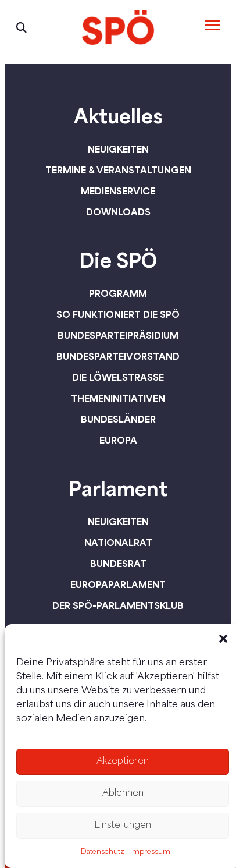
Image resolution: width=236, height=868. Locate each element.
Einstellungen (123, 826)
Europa (118, 440)
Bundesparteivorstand (118, 356)
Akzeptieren (123, 762)
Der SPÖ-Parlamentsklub (118, 605)
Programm (118, 293)
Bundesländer (118, 419)
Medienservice (118, 191)
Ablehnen (123, 794)
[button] (223, 639)
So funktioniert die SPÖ (118, 314)
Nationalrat (118, 543)
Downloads (118, 212)
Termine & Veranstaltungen (118, 170)
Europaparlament (118, 584)
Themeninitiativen (118, 398)
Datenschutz (103, 852)
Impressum (150, 852)
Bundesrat (118, 564)
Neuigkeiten (118, 149)
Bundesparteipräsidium (118, 335)
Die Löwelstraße (118, 377)
